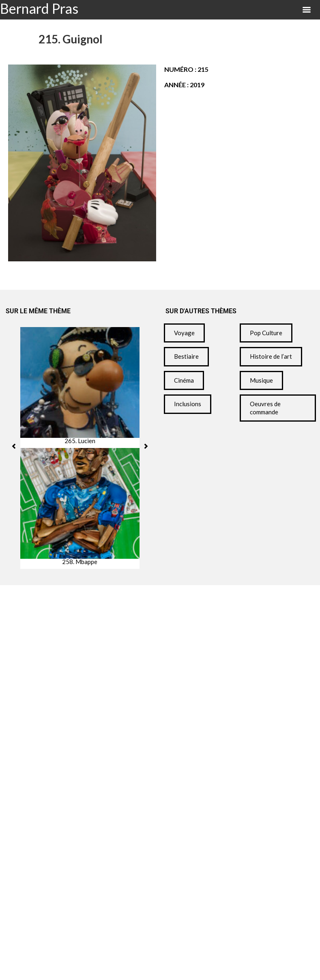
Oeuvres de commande (265, 408)
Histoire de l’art (271, 356)
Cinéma (184, 380)
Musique (261, 380)
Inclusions (188, 404)
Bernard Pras (39, 8)
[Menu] (307, 10)
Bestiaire (186, 356)
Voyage (184, 333)
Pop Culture (266, 333)
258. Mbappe (80, 562)
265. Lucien (80, 441)
